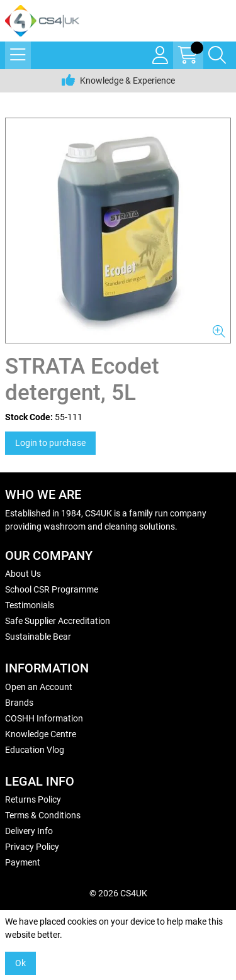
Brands (19, 703)
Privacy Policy (32, 847)
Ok (20, 963)
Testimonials (30, 605)
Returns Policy (33, 799)
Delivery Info (29, 831)
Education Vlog (35, 750)
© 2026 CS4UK (118, 893)
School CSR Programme (52, 589)
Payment (23, 862)
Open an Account (39, 687)
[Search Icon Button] (217, 55)
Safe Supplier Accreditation (58, 621)
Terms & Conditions (43, 815)
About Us (23, 574)
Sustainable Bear (38, 637)
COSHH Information (44, 718)
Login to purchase (50, 443)
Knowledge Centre (41, 734)
